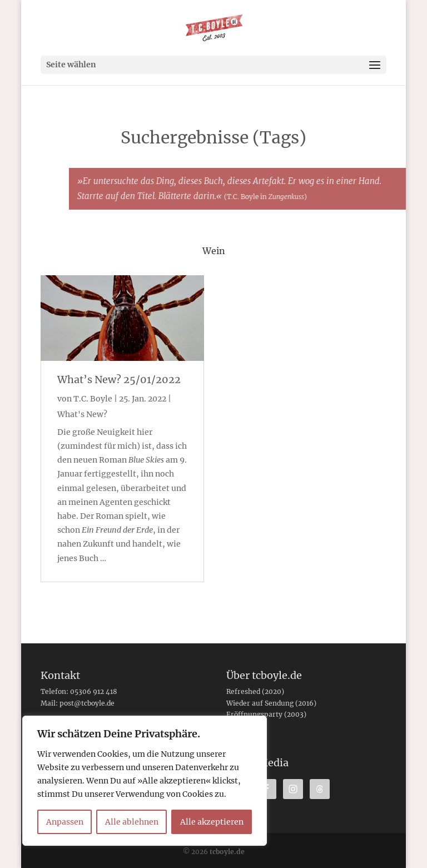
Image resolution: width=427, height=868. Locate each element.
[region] (145, 781)
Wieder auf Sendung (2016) (271, 703)
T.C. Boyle (93, 399)
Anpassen (65, 822)
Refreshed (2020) (255, 691)
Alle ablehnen (132, 822)
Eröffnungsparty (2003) (266, 714)
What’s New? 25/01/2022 (119, 380)
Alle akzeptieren (212, 822)
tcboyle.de (227, 852)
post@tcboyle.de (87, 703)
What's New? (82, 414)
